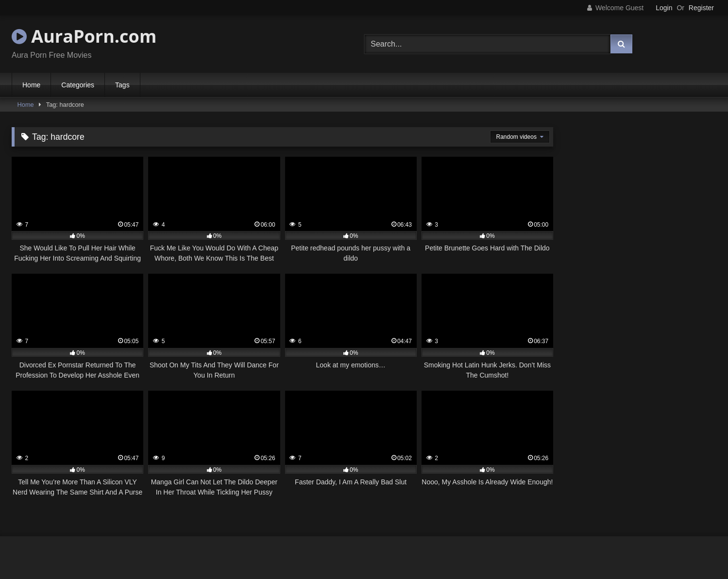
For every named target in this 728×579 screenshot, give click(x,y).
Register (701, 8)
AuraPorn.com (84, 36)
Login (664, 8)
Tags (122, 85)
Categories (78, 85)
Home (31, 85)
